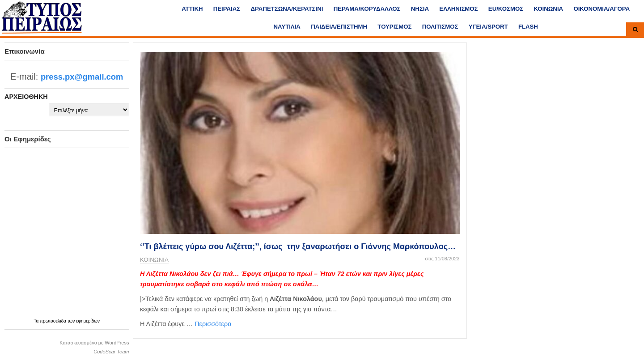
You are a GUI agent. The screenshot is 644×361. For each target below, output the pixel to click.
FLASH (528, 27)
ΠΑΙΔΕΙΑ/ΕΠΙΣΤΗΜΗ (339, 27)
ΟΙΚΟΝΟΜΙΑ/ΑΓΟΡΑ (602, 9)
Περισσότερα (213, 324)
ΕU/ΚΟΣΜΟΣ (506, 9)
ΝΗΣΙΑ (420, 9)
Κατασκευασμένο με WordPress (94, 343)
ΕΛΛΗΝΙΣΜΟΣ (458, 9)
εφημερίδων (88, 321)
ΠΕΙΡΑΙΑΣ (227, 9)
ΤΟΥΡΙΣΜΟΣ (394, 27)
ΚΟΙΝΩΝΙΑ (548, 9)
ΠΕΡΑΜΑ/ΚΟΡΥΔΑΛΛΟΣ (367, 9)
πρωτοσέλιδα (54, 321)
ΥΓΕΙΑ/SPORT (488, 27)
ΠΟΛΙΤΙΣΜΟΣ (440, 27)
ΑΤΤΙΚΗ (192, 9)
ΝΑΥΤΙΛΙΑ (287, 27)
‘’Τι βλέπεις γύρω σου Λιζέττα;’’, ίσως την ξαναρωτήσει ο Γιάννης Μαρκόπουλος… (298, 246)
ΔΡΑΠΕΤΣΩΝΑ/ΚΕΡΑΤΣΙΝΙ (287, 9)
